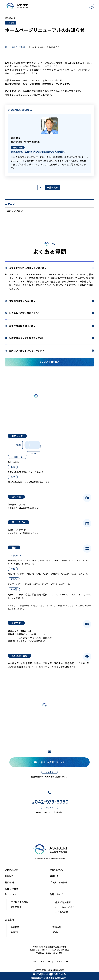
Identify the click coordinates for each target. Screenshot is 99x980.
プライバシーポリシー (41, 961)
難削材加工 (16, 907)
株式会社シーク (50, 84)
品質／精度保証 (63, 902)
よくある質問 (62, 912)
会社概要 (15, 927)
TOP (7, 47)
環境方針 (57, 927)
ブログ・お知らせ (19, 47)
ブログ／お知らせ (58, 882)
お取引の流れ (56, 870)
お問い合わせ (12, 889)
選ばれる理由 (12, 870)
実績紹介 (54, 876)
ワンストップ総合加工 (66, 907)
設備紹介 (9, 876)
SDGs (55, 932)
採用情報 (9, 882)
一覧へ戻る (52, 187)
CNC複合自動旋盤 (19, 902)
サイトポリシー (61, 961)
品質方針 (15, 932)
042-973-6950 (49, 802)
